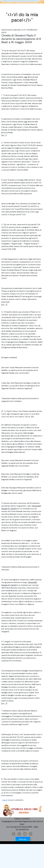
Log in (5, 800)
